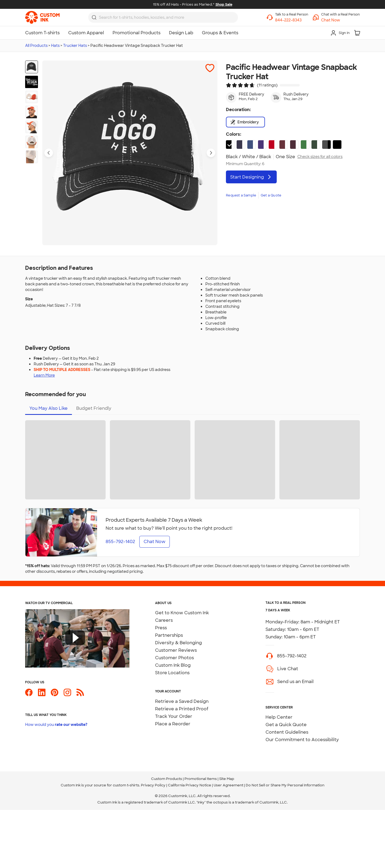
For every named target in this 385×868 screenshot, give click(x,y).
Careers (164, 620)
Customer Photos (174, 658)
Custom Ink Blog (173, 665)
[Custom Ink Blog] (80, 695)
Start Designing (251, 177)
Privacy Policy (153, 785)
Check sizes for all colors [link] (320, 157)
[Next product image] (211, 153)
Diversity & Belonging (178, 643)
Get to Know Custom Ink (182, 613)
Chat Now (155, 542)
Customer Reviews (176, 650)
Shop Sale (224, 4)
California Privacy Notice (190, 785)
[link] (42, 17)
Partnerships (169, 635)
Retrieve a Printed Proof (182, 709)
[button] (340, 20)
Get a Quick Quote (286, 725)
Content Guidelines (287, 732)
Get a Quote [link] (271, 195)
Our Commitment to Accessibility (302, 740)
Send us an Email (295, 682)
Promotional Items (201, 779)
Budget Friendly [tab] (94, 408)
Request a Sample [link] (241, 195)
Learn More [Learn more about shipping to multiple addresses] (44, 375)
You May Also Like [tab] (49, 408)
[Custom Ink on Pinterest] (55, 695)
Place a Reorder (173, 724)
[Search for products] (167, 17)
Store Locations (172, 673)
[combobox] (163, 17)
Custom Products (167, 779)
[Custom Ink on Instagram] (67, 695)
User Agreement (228, 785)
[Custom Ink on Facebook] (29, 695)
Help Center (279, 717)
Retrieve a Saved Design (182, 701)
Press (161, 628)
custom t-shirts (126, 785)
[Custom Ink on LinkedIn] (42, 695)
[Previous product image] (49, 153)
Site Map (227, 779)
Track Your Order (174, 716)
